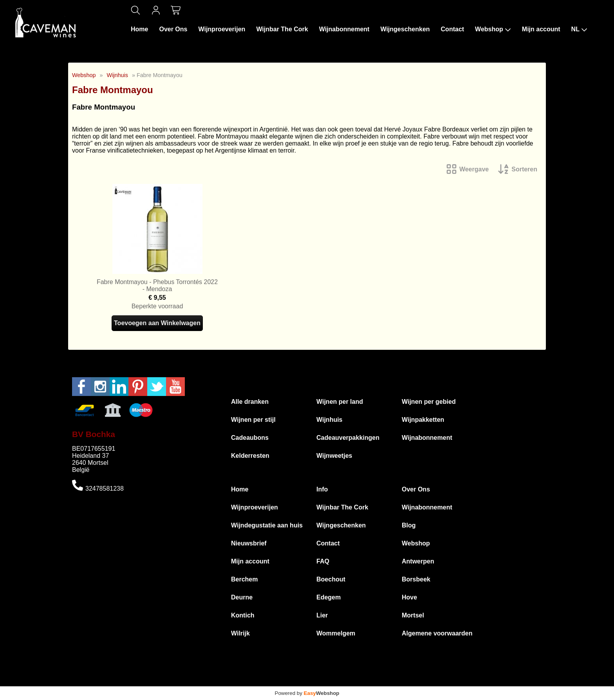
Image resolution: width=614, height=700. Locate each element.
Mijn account (541, 29)
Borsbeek (416, 579)
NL (579, 29)
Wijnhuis (117, 75)
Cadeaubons (250, 438)
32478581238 (105, 489)
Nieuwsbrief (249, 543)
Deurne (242, 597)
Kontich (243, 615)
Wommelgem (336, 633)
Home (139, 29)
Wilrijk (240, 633)
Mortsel (413, 615)
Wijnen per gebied (429, 402)
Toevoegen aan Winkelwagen (157, 323)
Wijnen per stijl (253, 420)
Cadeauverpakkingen (348, 438)
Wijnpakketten (423, 420)
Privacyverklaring (386, 683)
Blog (409, 525)
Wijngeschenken (405, 29)
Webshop (493, 29)
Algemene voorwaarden (437, 633)
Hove (409, 597)
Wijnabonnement (344, 29)
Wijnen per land (340, 402)
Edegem (329, 597)
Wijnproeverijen (222, 29)
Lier (322, 615)
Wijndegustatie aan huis (267, 525)
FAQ (323, 561)
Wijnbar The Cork (282, 29)
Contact (453, 29)
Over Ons (173, 29)
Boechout (331, 579)
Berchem (244, 579)
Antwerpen (418, 561)
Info (322, 489)
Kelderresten (250, 456)
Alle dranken (250, 402)
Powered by (307, 693)
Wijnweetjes (334, 456)
